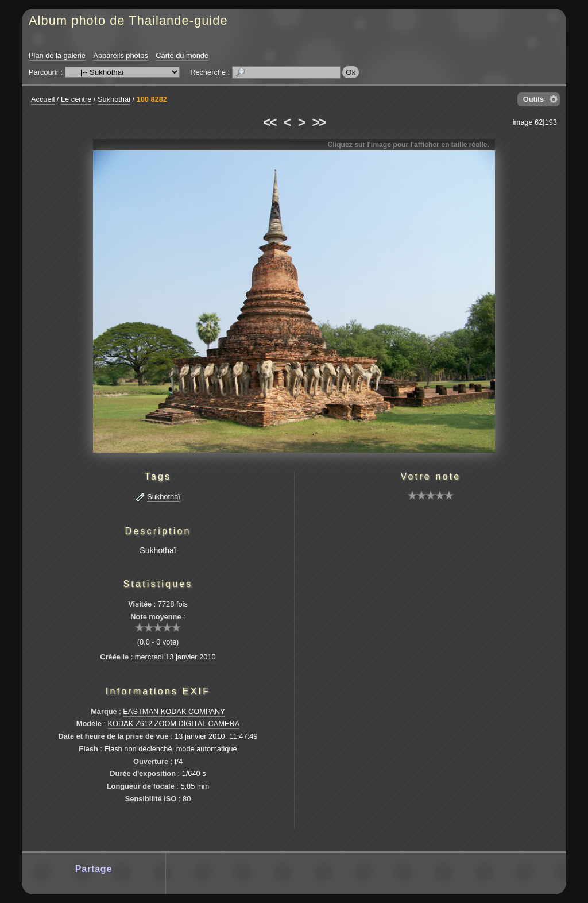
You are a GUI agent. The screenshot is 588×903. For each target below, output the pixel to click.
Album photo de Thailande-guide (128, 20)
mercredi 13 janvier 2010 (175, 657)
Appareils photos (120, 55)
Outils (533, 99)
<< (269, 122)
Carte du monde (182, 55)
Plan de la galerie (57, 55)
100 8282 (152, 99)
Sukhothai (114, 99)
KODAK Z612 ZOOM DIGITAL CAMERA (174, 723)
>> (319, 122)
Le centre (76, 99)
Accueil (43, 99)
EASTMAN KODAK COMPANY (174, 711)
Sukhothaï (164, 497)
